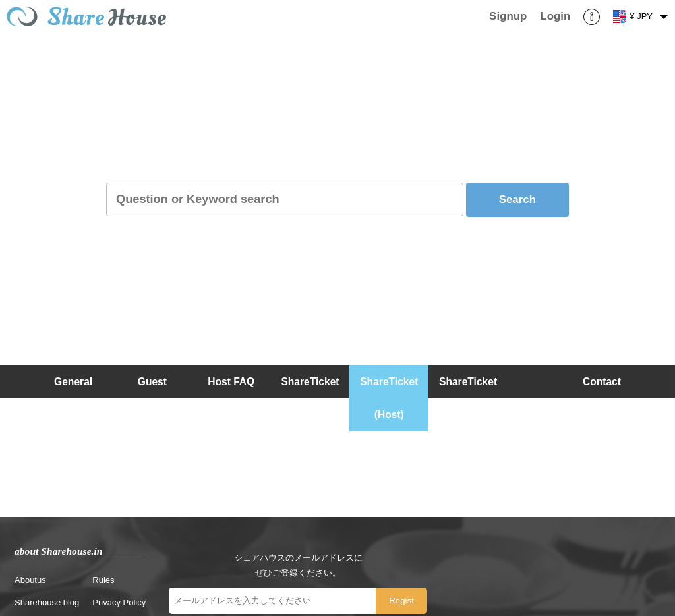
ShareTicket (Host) (389, 398)
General (73, 382)
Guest (152, 382)
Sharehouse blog (47, 602)
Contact (602, 382)
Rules (103, 580)
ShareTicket (310, 382)
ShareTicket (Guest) (468, 398)
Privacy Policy (119, 602)
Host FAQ (231, 382)
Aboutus (30, 580)
